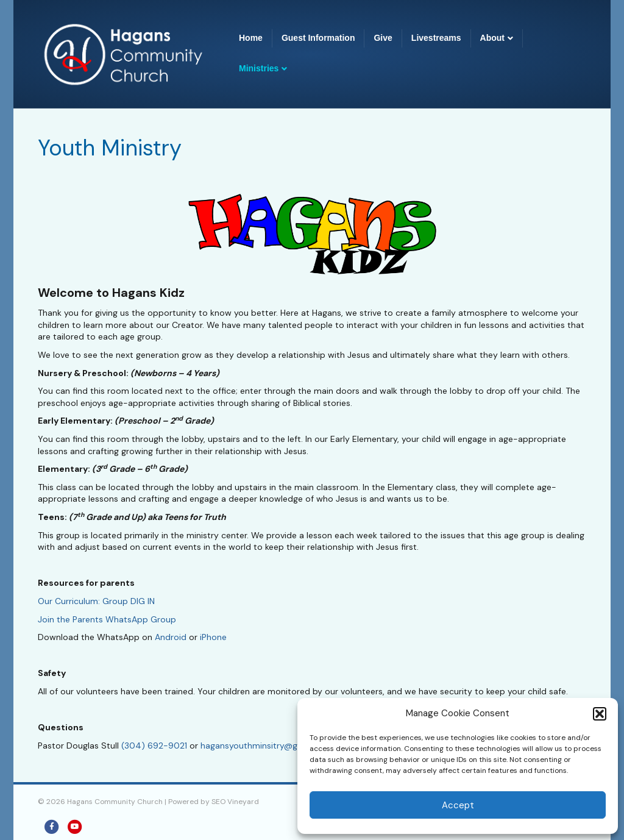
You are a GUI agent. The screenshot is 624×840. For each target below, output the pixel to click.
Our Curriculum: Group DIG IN (96, 601)
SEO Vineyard (235, 802)
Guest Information (318, 38)
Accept (458, 805)
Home (251, 38)
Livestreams (436, 38)
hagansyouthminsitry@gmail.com (267, 746)
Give (383, 38)
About (492, 38)
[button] (600, 714)
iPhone (213, 637)
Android (171, 637)
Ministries (259, 68)
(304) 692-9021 (154, 746)
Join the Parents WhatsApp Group (107, 619)
